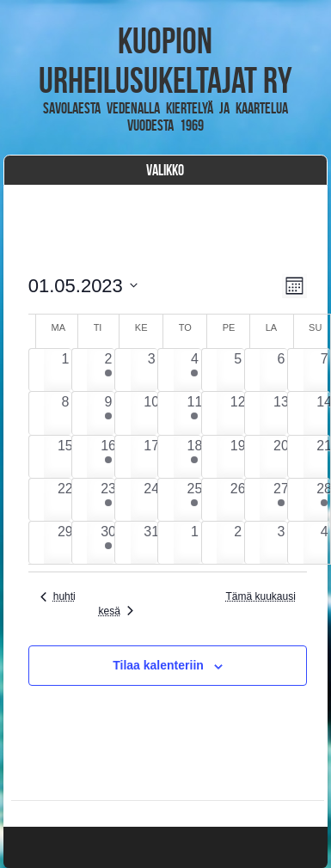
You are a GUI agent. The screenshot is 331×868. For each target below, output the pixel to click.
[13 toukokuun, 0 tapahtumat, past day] (281, 413)
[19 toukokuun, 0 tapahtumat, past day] (238, 457)
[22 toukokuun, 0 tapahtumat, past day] (65, 500)
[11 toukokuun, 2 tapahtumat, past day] (195, 413)
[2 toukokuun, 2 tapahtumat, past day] (108, 370)
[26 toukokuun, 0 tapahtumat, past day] (238, 500)
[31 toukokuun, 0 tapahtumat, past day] (152, 543)
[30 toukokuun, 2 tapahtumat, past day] (108, 543)
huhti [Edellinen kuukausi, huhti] (58, 596)
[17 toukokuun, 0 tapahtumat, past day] (152, 457)
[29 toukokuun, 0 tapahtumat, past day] (65, 543)
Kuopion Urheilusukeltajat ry (165, 60)
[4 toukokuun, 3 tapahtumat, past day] (195, 370)
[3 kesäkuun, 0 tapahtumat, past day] (281, 543)
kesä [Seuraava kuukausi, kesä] (116, 611)
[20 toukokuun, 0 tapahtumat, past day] (281, 457)
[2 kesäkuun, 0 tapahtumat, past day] (238, 543)
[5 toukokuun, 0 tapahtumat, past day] (238, 370)
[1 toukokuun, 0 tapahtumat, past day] (65, 370)
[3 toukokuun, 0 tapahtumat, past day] (152, 370)
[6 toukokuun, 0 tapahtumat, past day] (281, 370)
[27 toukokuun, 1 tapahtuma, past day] (281, 500)
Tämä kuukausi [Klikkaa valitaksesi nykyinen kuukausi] (260, 596)
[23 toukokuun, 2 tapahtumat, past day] (108, 500)
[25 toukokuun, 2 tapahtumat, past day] (195, 500)
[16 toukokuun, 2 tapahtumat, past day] (108, 457)
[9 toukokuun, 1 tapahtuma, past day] (108, 413)
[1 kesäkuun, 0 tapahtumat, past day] (195, 543)
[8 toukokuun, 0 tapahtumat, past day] (65, 413)
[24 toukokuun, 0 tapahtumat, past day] (152, 500)
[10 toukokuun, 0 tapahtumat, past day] (152, 413)
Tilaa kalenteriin (158, 665)
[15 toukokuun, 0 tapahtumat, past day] (65, 457)
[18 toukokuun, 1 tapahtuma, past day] (195, 457)
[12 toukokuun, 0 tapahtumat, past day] (238, 413)
